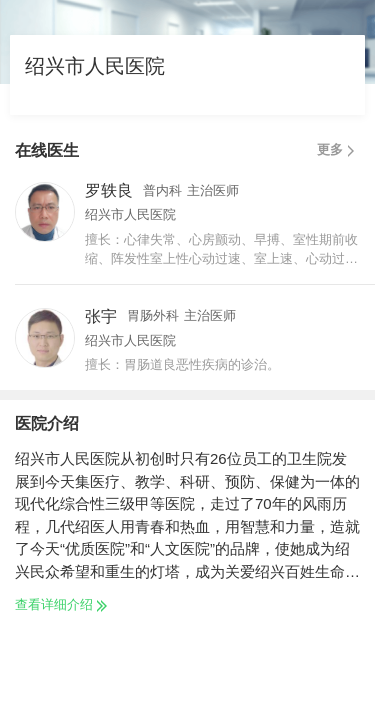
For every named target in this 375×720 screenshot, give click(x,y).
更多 (338, 150)
